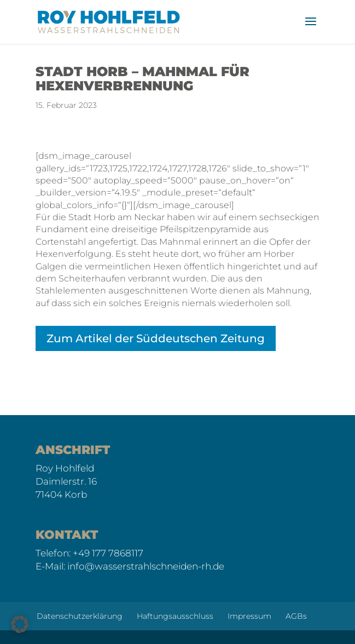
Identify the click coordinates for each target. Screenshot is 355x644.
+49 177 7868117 (108, 553)
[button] (20, 624)
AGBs (296, 616)
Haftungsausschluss (175, 616)
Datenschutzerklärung (80, 616)
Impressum (249, 616)
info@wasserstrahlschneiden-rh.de (146, 566)
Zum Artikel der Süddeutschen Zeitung (156, 338)
